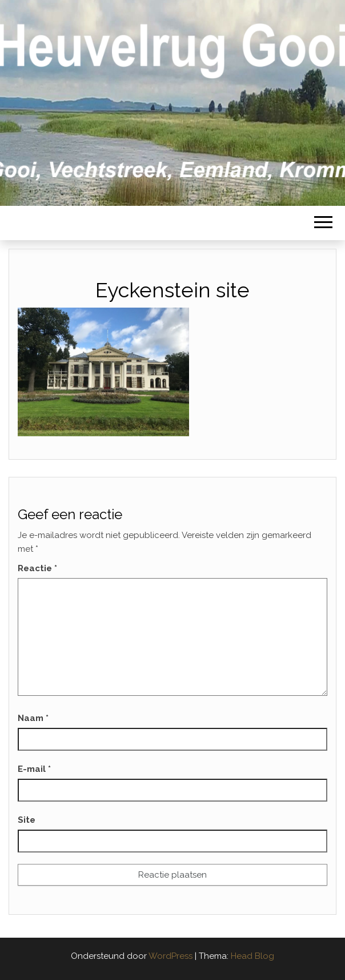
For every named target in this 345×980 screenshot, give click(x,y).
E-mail (34, 769)
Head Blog (252, 956)
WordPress (171, 956)
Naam (33, 718)
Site (27, 820)
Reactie (37, 568)
